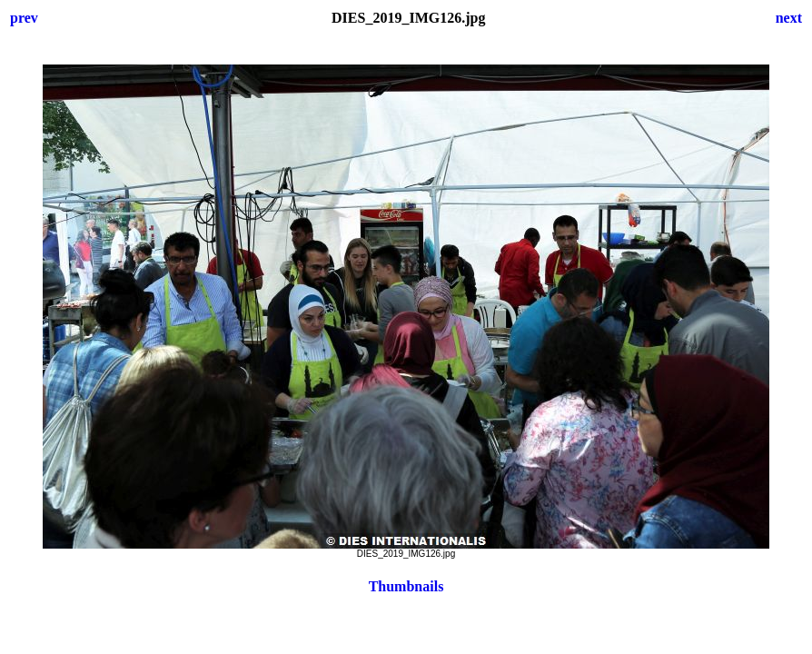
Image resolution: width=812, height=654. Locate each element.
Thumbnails (406, 586)
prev (24, 18)
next (789, 18)
